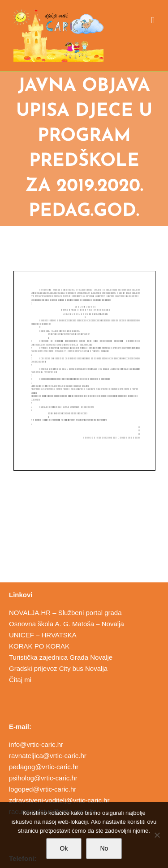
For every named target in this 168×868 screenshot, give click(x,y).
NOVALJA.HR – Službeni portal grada (65, 613)
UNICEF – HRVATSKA (43, 635)
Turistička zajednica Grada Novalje (61, 657)
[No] (157, 835)
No (104, 848)
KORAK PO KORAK (39, 646)
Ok (64, 848)
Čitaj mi (20, 680)
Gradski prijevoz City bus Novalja (58, 668)
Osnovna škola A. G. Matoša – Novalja (67, 624)
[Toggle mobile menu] (153, 20)
